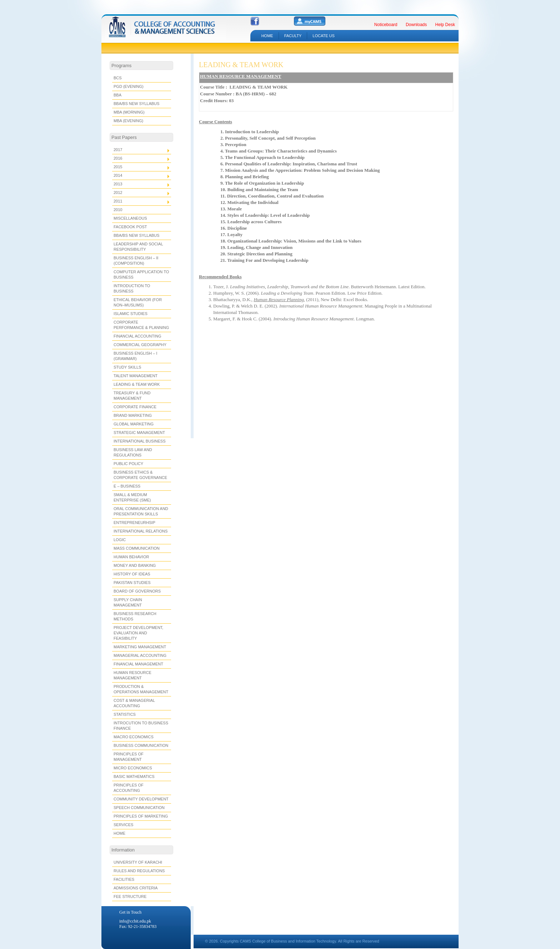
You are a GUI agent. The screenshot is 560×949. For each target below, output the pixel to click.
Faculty (293, 36)
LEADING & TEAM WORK (241, 65)
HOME (267, 36)
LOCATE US (324, 36)
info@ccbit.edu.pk (135, 921)
